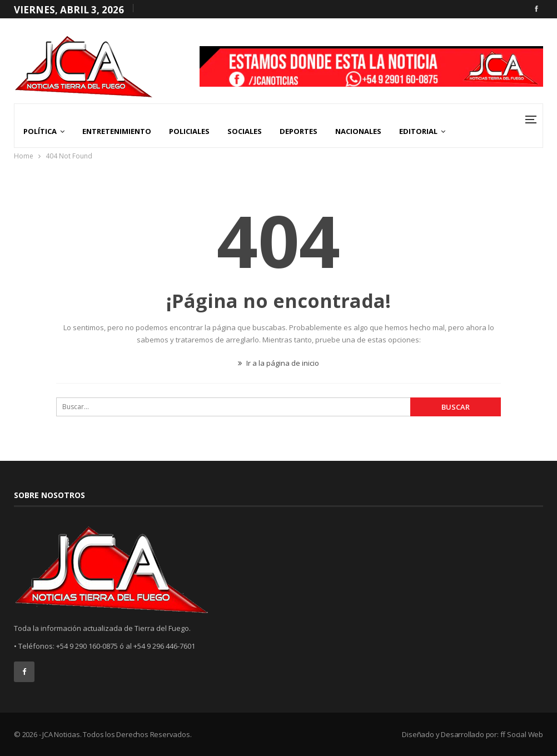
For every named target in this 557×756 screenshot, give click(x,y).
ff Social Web (522, 734)
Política (40, 131)
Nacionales (358, 131)
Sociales (245, 131)
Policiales (189, 131)
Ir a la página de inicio (278, 363)
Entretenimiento (117, 131)
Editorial (418, 131)
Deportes (299, 131)
